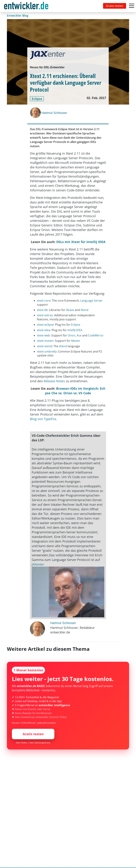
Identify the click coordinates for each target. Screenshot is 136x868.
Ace (79, 335)
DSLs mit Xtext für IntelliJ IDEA (81, 242)
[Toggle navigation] (27, 6)
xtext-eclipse (45, 325)
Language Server (91, 301)
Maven (76, 341)
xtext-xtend (45, 346)
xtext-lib (42, 310)
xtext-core (44, 301)
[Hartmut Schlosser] (36, 113)
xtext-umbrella (47, 351)
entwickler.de (26, 7)
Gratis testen (115, 6)
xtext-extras (45, 315)
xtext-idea (44, 330)
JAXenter (38, 564)
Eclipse (76, 325)
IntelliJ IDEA (75, 330)
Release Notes (54, 381)
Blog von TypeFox (43, 419)
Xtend (84, 310)
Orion (71, 335)
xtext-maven (45, 341)
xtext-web (43, 335)
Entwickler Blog (18, 16)
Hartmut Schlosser (54, 113)
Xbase (70, 310)
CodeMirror (96, 335)
